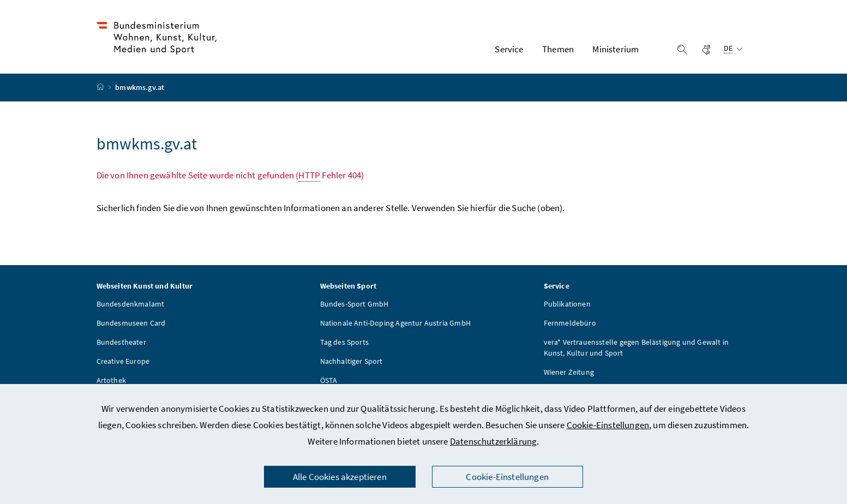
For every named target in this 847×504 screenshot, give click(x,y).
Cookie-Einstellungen (608, 425)
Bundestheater (121, 344)
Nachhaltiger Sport (352, 363)
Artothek (111, 382)
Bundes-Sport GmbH (355, 305)
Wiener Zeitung (569, 374)
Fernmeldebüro (570, 325)
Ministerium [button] (615, 50)
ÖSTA (329, 382)
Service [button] (509, 50)
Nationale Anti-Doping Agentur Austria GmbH (395, 325)
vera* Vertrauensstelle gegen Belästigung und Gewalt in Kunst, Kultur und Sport (636, 349)
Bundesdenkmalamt (131, 305)
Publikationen (567, 305)
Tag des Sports (344, 344)
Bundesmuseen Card (131, 325)
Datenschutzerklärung (494, 441)
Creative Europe (123, 363)
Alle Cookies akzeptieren (340, 477)
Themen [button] (558, 50)
